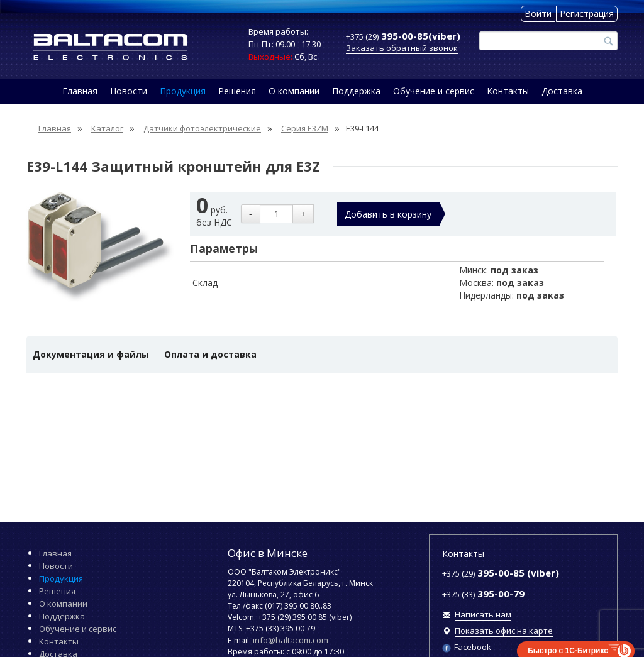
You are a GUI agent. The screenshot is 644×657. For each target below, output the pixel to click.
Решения (237, 91)
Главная (80, 91)
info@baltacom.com (291, 640)
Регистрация (587, 14)
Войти (538, 14)
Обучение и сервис (434, 91)
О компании (294, 91)
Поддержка (356, 91)
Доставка (562, 91)
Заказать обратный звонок (402, 48)
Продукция (183, 91)
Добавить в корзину (388, 214)
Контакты (508, 91)
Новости (129, 91)
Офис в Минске (268, 553)
